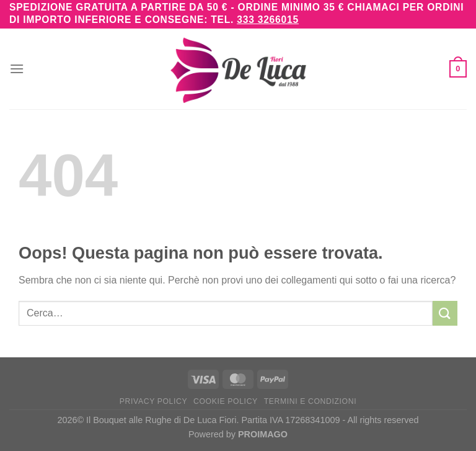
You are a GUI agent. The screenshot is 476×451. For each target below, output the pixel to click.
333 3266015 (268, 20)
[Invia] (445, 313)
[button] (17, 69)
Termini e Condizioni (311, 401)
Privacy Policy (153, 401)
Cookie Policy (226, 401)
